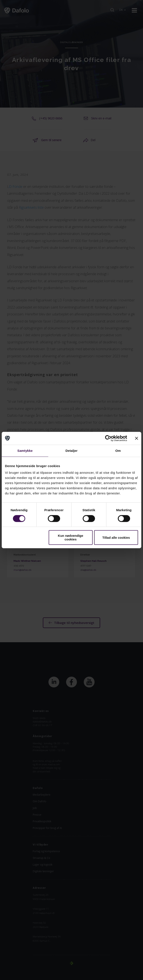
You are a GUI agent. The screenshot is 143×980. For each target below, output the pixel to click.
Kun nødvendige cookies (71, 537)
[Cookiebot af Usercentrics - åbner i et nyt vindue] (108, 438)
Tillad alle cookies (116, 538)
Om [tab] (118, 451)
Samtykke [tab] (25, 451)
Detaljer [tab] (71, 451)
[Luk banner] (137, 438)
